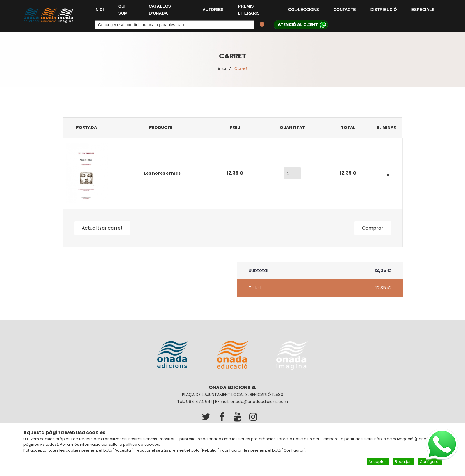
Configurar (430, 462)
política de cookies (141, 444)
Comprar (373, 228)
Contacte (345, 10)
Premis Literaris (249, 10)
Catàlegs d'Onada (160, 10)
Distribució (384, 10)
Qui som (123, 10)
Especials (423, 10)
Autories (213, 10)
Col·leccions (304, 10)
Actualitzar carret (103, 228)
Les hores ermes (162, 173)
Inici (99, 10)
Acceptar (378, 462)
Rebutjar (403, 462)
